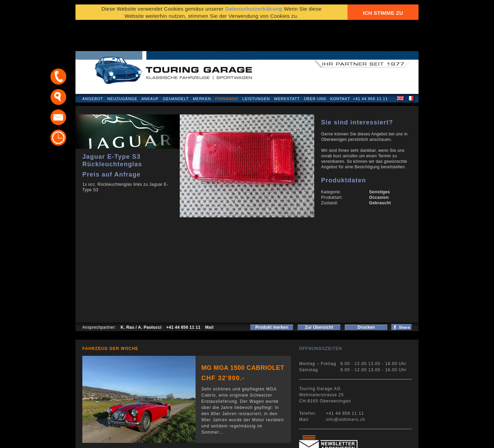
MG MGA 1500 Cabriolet (243, 339)
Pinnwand (227, 70)
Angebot (93, 70)
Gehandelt (176, 70)
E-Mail (354, 439)
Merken (202, 70)
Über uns (315, 70)
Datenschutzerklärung (109, 439)
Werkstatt (287, 70)
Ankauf (150, 70)
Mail (209, 299)
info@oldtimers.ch (346, 391)
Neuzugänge (122, 70)
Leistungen (256, 70)
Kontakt (340, 70)
